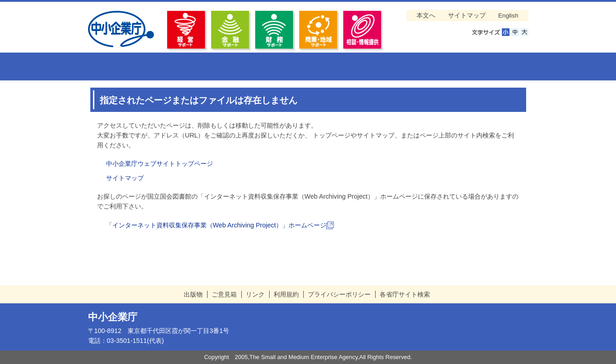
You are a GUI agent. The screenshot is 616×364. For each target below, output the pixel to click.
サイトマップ (467, 16)
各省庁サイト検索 (405, 294)
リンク (255, 294)
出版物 (193, 294)
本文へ (426, 16)
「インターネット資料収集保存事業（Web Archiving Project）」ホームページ (220, 225)
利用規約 (286, 294)
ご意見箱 (224, 294)
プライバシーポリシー (339, 294)
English (508, 16)
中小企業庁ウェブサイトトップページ (160, 164)
